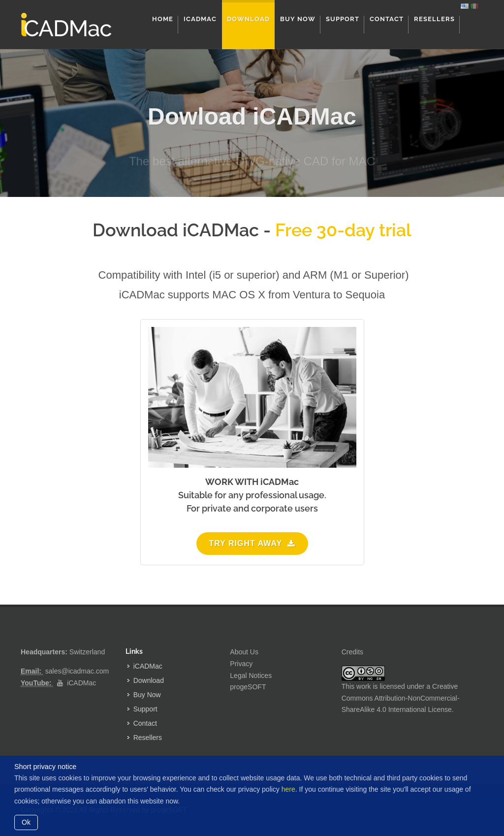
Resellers (148, 738)
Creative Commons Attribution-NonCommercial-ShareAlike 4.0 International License (401, 698)
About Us (244, 652)
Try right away (252, 543)
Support (145, 709)
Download (149, 680)
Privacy (241, 664)
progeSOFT (248, 687)
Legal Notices (251, 675)
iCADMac (81, 683)
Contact (145, 723)
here (288, 789)
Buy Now (147, 695)
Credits (352, 652)
